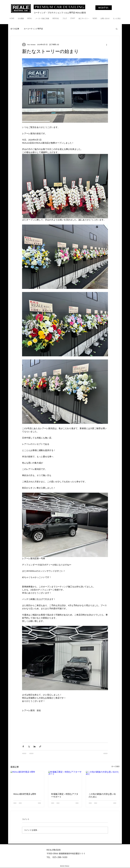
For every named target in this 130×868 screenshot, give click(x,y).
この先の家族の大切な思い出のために (102, 795)
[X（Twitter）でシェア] (29, 746)
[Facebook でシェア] (23, 746)
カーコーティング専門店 (33, 29)
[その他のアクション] (107, 45)
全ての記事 (15, 29)
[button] (117, 29)
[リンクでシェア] (40, 746)
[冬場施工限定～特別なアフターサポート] (65, 780)
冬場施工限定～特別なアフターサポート (65, 795)
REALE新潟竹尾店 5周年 (25, 794)
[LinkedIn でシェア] (35, 746)
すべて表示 (115, 767)
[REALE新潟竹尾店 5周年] (27, 780)
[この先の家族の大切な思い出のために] (103, 780)
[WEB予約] (104, 8)
